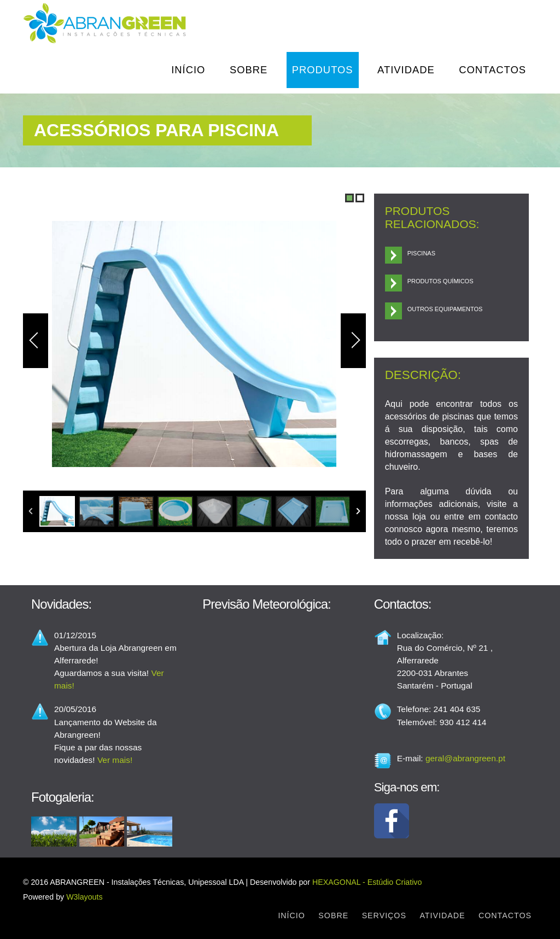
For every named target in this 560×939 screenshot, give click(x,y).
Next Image (353, 341)
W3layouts (84, 897)
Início (188, 70)
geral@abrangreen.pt (465, 758)
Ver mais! (115, 760)
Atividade (406, 70)
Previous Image (36, 341)
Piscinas (421, 253)
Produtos (323, 70)
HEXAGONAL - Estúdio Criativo (367, 882)
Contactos (492, 70)
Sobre (249, 70)
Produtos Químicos (441, 281)
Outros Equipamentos (445, 309)
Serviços (384, 915)
